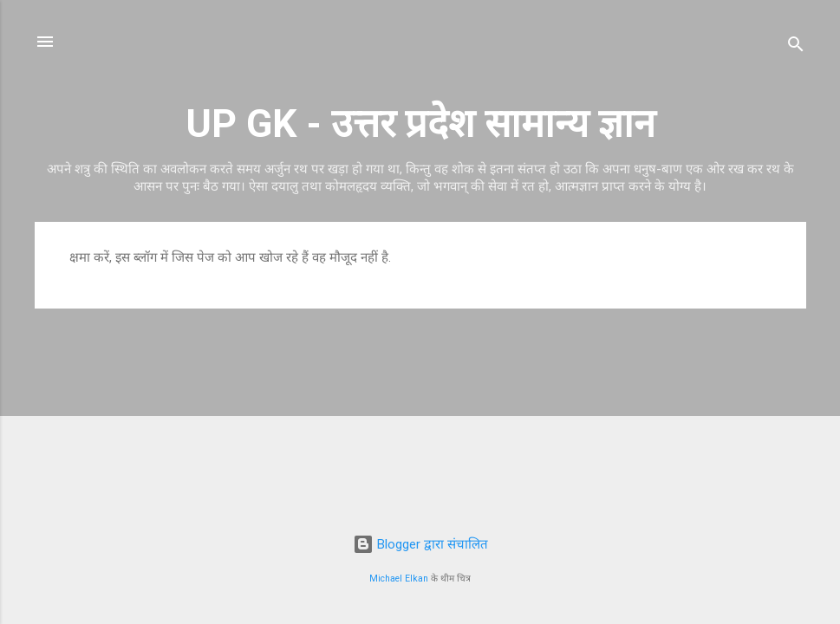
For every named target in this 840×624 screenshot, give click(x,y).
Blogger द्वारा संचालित (420, 544)
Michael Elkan (399, 578)
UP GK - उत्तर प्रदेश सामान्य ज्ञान (420, 123)
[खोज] (796, 47)
